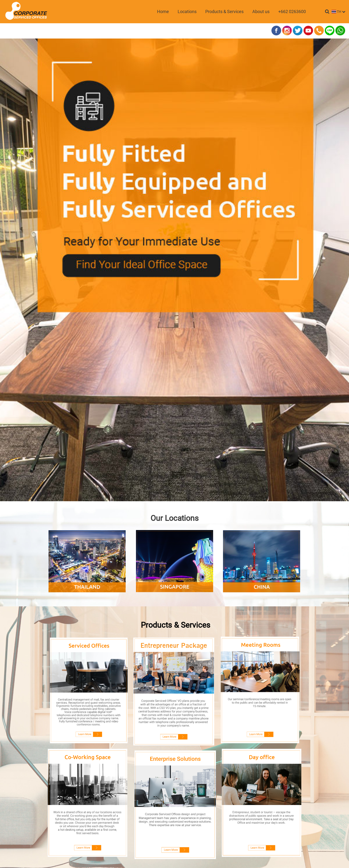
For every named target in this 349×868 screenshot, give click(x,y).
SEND (175, 745)
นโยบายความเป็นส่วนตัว (199, 756)
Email (119, 629)
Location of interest (130, 692)
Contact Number (128, 645)
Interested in (125, 676)
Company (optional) (130, 661)
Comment (121, 708)
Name (120, 613)
